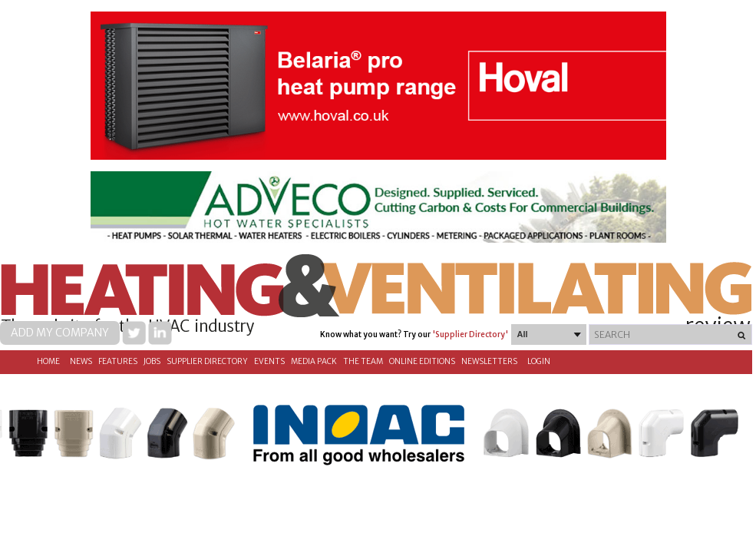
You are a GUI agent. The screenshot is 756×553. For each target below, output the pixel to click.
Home (48, 361)
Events (269, 361)
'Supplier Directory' (470, 334)
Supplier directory (207, 361)
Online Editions (422, 361)
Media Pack (314, 361)
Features (118, 361)
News (81, 361)
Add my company (60, 333)
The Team (363, 361)
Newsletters (489, 361)
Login (539, 361)
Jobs (152, 361)
